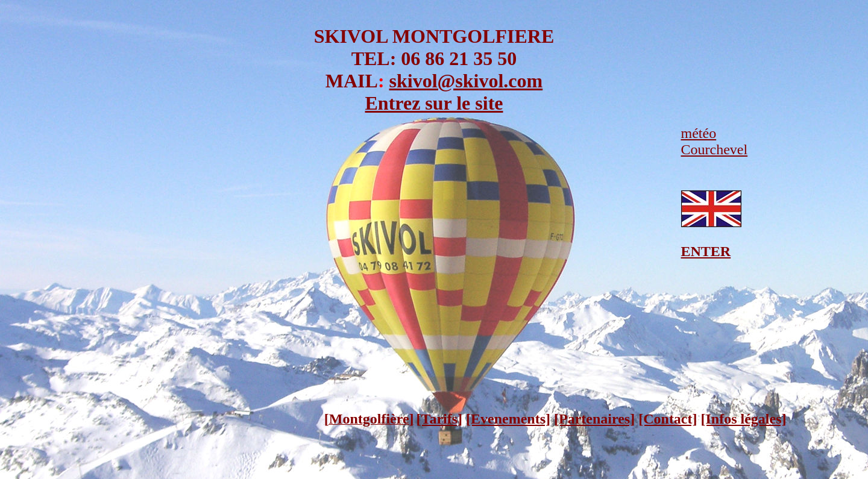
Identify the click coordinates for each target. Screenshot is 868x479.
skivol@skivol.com (466, 81)
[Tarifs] (439, 419)
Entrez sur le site (434, 103)
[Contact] (668, 419)
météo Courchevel (715, 141)
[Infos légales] (744, 419)
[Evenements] (508, 419)
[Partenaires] (594, 419)
